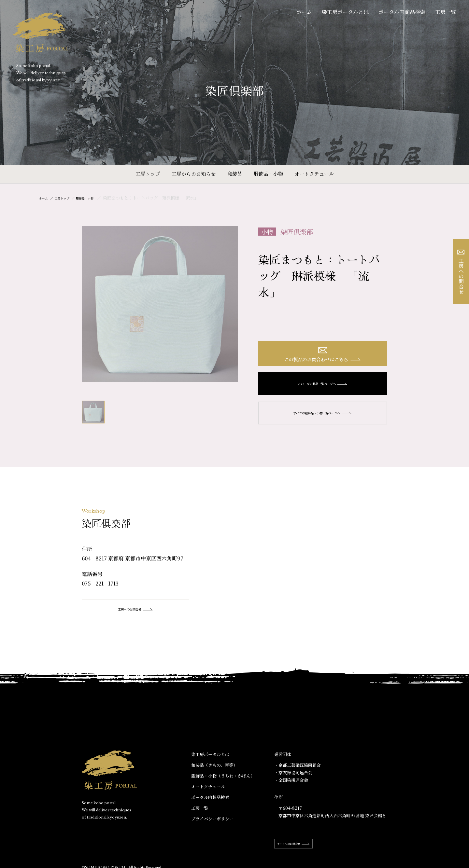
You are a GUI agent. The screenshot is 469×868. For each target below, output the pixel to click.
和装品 (235, 174)
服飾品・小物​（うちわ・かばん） (223, 782)
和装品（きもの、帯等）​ (214, 771)
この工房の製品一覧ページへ (323, 389)
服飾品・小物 (268, 174)
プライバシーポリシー (212, 825)
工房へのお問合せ (137, 615)
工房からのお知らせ (194, 174)
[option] (160, 304)
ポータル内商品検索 (402, 12)
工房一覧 (446, 12)
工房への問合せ (461, 272)
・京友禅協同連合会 (293, 778)
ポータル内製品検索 (210, 803)
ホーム (304, 12)
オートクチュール (314, 174)
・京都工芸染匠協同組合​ (298, 771)
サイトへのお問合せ (304, 849)
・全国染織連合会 (291, 786)
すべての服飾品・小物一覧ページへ (323, 419)
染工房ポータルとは (345, 12)
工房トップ (148, 174)
